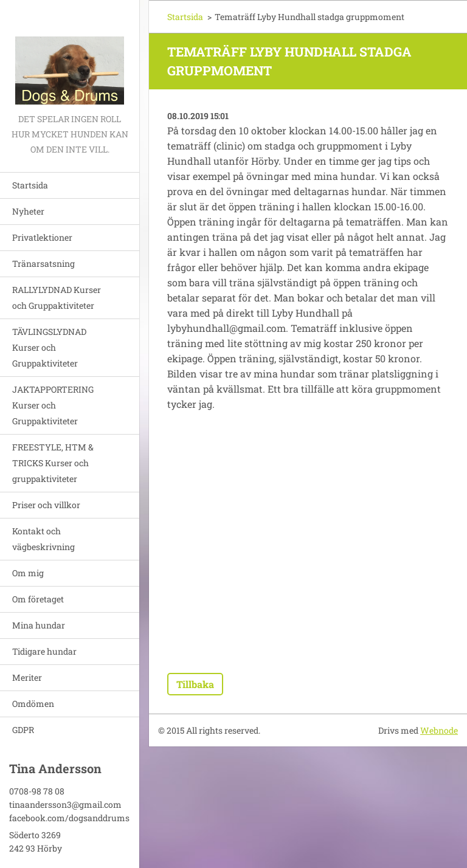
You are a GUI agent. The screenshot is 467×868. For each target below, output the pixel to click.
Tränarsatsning (43, 263)
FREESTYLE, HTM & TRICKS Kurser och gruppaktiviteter (53, 463)
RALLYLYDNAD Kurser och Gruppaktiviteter (57, 298)
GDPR (23, 730)
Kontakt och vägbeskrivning (43, 539)
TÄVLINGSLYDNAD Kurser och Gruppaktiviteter (49, 347)
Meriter (27, 677)
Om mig (28, 573)
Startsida (30, 185)
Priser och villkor (46, 505)
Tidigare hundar (44, 651)
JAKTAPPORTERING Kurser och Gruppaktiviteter (53, 405)
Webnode (439, 730)
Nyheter (28, 211)
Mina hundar (39, 625)
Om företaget (38, 599)
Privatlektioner (42, 237)
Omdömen (33, 704)
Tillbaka (195, 684)
